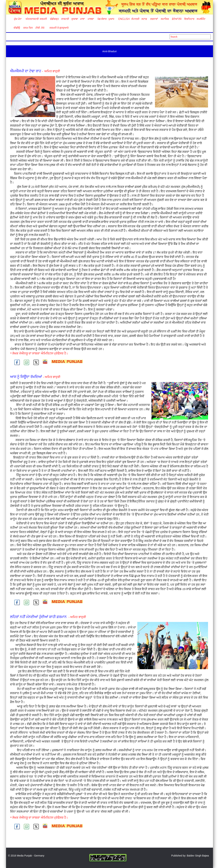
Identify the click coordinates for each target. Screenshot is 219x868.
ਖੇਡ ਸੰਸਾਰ (102, 19)
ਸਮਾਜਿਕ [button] (165, 19)
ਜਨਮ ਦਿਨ (28, 28)
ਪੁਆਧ (111, 19)
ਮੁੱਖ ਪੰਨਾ (18, 19)
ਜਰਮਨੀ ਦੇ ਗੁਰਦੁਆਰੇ (58, 28)
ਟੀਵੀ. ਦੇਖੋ (40, 28)
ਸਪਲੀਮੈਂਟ (201, 19)
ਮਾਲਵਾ (91, 19)
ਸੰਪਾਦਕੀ (135, 19)
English (124, 19)
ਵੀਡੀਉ (17, 28)
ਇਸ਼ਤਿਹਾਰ (189, 19)
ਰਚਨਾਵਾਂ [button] (154, 19)
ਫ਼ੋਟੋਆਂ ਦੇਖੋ (177, 19)
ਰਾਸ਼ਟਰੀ (65, 19)
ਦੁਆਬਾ (75, 19)
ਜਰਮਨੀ (43, 19)
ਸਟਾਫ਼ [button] (144, 19)
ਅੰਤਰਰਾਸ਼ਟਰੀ (32, 19)
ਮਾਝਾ (82, 19)
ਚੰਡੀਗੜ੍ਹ (54, 19)
